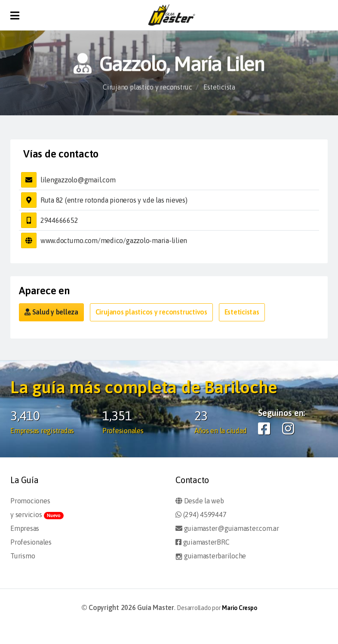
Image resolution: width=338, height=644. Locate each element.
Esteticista (219, 90)
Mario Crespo (239, 608)
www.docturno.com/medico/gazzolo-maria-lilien (114, 240)
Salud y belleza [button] (51, 312)
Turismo (23, 556)
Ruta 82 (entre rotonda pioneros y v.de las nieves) (114, 200)
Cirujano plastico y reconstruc (147, 90)
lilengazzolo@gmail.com (78, 180)
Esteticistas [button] (242, 312)
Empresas (25, 528)
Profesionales (31, 542)
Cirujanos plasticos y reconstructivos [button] (151, 312)
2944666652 (59, 220)
